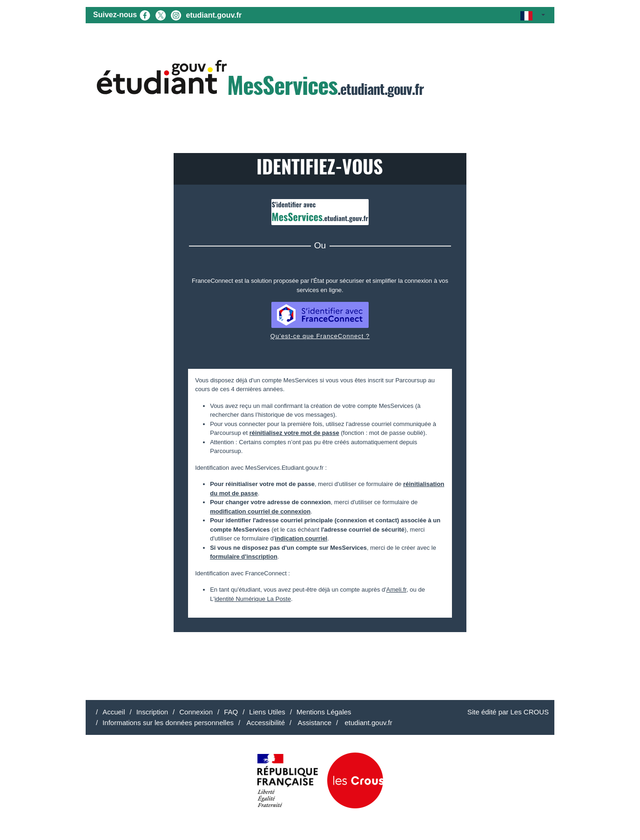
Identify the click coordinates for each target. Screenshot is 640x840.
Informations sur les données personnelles (168, 723)
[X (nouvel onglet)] (161, 15)
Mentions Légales (324, 712)
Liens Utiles (267, 712)
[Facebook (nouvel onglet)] (145, 15)
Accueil (114, 712)
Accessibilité (265, 723)
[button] (533, 15)
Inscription (152, 712)
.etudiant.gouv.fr (260, 80)
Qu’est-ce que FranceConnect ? (320, 336)
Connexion (196, 712)
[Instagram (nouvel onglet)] (176, 15)
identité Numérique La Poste (253, 599)
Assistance (314, 723)
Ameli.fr (396, 590)
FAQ (231, 712)
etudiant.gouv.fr (214, 15)
